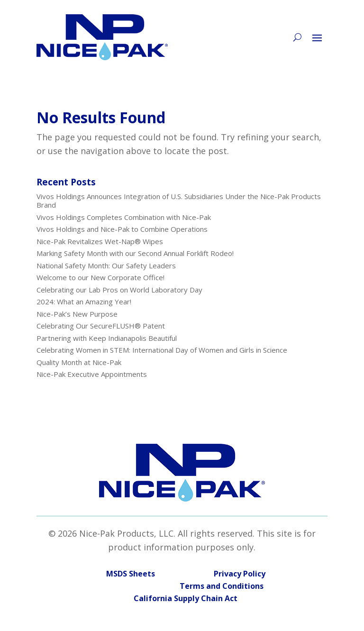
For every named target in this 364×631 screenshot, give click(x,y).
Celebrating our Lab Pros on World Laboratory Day (119, 290)
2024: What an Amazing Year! (84, 302)
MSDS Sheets (131, 574)
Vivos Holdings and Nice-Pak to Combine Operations (122, 229)
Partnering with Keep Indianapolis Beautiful (107, 338)
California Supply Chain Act (186, 598)
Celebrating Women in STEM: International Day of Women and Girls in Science (162, 350)
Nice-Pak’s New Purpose (77, 314)
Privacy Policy (240, 574)
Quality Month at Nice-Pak (79, 362)
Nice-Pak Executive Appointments (92, 374)
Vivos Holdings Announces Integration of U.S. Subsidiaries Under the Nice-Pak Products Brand (179, 201)
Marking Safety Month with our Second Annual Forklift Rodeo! (135, 253)
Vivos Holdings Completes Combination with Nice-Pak (124, 217)
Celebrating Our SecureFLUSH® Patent (101, 326)
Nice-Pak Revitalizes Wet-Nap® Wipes (100, 241)
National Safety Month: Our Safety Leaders (106, 265)
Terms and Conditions (186, 586)
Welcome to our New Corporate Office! (100, 277)
